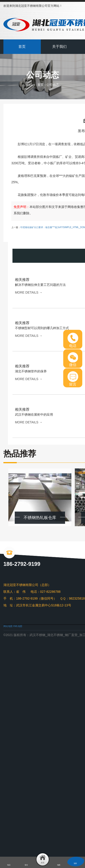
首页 (22, 47)
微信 (73, 359)
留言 (73, 379)
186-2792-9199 (22, 564)
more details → (29, 292)
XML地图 (18, 626)
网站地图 (8, 626)
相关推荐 (22, 280)
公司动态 (53, 85)
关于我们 (59, 47)
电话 (73, 340)
